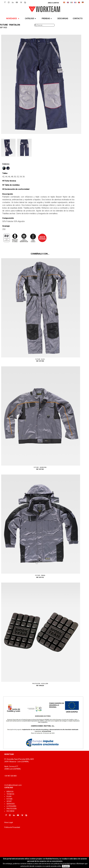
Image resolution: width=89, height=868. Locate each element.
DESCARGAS (63, 18)
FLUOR (9, 796)
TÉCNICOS (10, 794)
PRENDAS (46, 18)
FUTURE (10, 799)
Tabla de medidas (12, 185)
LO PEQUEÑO (11, 806)
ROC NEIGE (11, 811)
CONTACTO (78, 18)
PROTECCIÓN (12, 809)
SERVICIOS (11, 804)
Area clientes (53, 3)
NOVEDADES (12, 18)
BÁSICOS (10, 792)
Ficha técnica (10, 181)
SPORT (9, 801)
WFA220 (40, 635)
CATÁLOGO (30, 18)
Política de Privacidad (12, 827)
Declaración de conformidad (17, 189)
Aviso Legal (9, 822)
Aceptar (66, 866)
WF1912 (40, 527)
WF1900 (40, 310)
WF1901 (40, 418)
